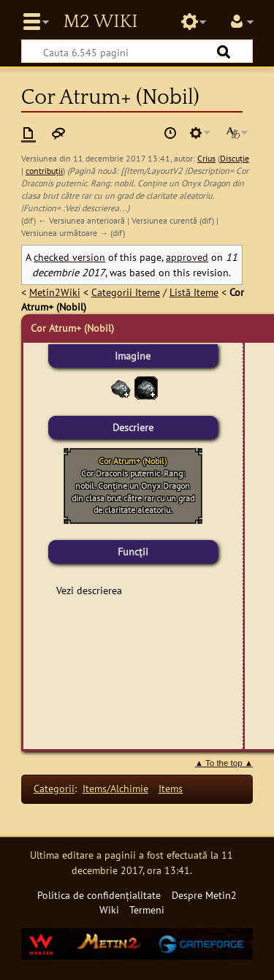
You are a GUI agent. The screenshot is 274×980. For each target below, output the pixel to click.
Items (171, 788)
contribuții (44, 171)
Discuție (235, 158)
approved (187, 257)
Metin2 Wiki (100, 22)
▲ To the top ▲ (224, 763)
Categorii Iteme (126, 292)
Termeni (147, 909)
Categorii (54, 788)
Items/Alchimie (115, 788)
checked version (69, 257)
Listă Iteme (194, 292)
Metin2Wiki (55, 292)
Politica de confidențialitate (99, 895)
